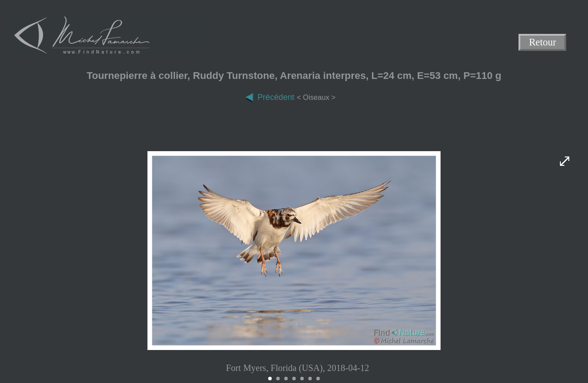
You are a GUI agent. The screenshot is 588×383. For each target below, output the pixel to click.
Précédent (269, 97)
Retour (543, 43)
